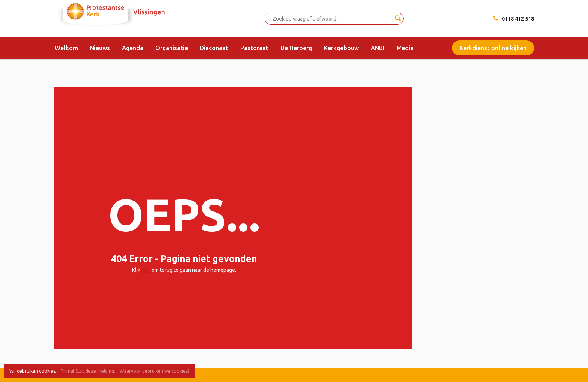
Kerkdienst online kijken (493, 48)
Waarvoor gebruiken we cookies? (154, 371)
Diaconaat (214, 48)
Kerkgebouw (341, 48)
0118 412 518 (518, 19)
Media (405, 48)
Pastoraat (254, 48)
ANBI (378, 48)
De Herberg (296, 48)
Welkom (66, 48)
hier (146, 270)
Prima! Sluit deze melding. (88, 371)
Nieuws (100, 48)
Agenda (133, 48)
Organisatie (172, 48)
